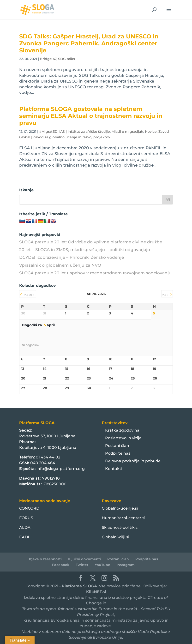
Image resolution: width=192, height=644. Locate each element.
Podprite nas (118, 453)
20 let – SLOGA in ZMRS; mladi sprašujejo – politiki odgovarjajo (85, 250)
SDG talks (66, 59)
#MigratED (48, 132)
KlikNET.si (96, 592)
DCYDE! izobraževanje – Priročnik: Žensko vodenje (72, 257)
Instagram (126, 565)
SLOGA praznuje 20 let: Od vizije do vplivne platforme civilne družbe (91, 242)
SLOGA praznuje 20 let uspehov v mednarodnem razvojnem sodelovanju (95, 273)
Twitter (82, 565)
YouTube (102, 565)
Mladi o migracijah (127, 132)
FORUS (26, 518)
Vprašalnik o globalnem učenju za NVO (60, 265)
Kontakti (114, 469)
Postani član (117, 446)
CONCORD (29, 508)
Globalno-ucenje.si (120, 508)
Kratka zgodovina (122, 430)
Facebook (61, 565)
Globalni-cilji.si (115, 537)
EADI (24, 537)
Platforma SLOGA (79, 586)
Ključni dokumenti (84, 559)
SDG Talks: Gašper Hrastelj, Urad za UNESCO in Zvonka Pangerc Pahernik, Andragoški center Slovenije (89, 43)
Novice (151, 132)
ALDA (25, 527)
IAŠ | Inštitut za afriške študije (85, 132)
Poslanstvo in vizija (123, 438)
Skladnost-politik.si (120, 527)
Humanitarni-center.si (123, 518)
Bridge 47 (48, 59)
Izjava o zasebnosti (45, 559)
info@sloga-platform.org (61, 469)
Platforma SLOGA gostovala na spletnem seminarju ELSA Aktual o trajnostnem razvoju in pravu (91, 116)
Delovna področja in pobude (133, 461)
